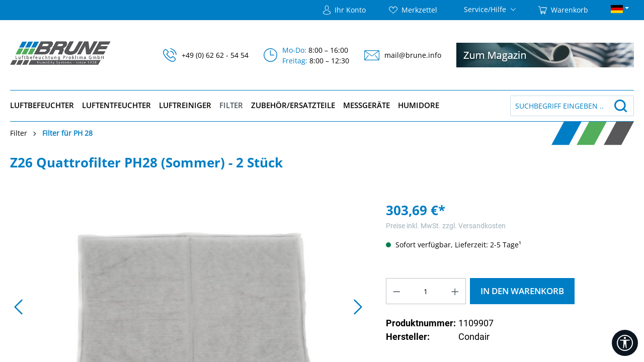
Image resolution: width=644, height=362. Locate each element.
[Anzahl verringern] (396, 291)
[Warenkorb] (563, 10)
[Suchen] (621, 106)
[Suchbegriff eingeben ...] (560, 106)
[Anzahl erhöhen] (455, 291)
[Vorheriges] (18, 309)
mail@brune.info (413, 55)
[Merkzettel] (413, 10)
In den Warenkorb (522, 291)
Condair (474, 337)
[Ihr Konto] (344, 10)
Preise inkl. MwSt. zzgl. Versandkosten (446, 226)
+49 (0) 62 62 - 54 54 (215, 55)
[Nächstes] (358, 309)
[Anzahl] (426, 291)
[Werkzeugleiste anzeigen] (625, 343)
